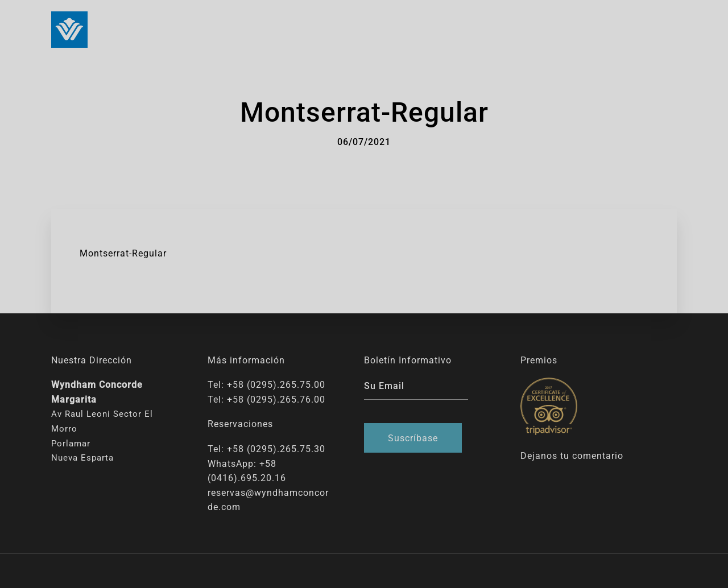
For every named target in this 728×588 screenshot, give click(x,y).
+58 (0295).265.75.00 (276, 385)
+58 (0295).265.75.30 (276, 449)
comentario (598, 456)
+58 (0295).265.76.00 (276, 399)
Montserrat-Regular (123, 253)
